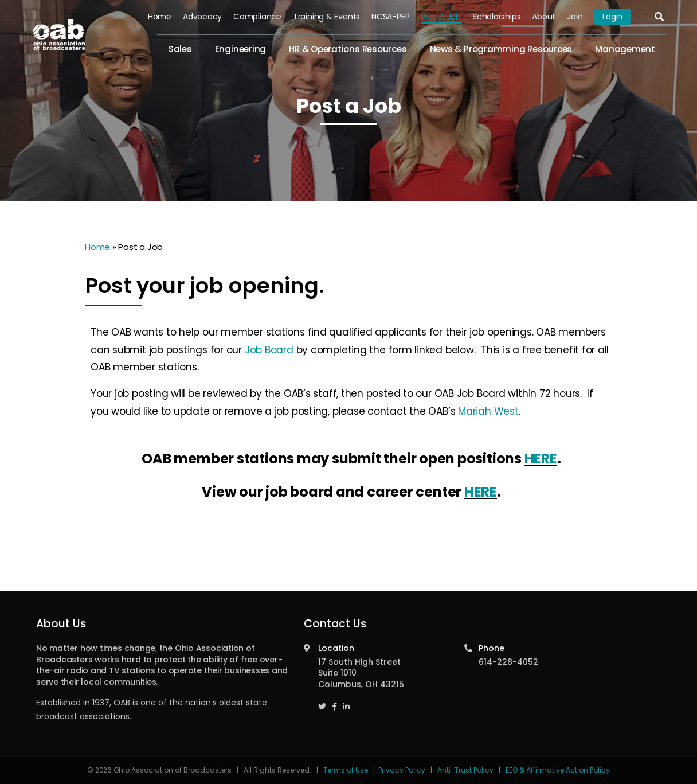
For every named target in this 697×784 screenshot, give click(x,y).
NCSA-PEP (390, 17)
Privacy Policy (402, 770)
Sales (180, 49)
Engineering (241, 49)
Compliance (257, 17)
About (544, 17)
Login (612, 17)
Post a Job (441, 17)
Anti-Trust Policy (465, 770)
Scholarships (496, 17)
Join (575, 17)
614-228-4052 (508, 662)
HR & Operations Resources (348, 49)
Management (625, 49)
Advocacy (202, 17)
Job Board (269, 350)
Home (160, 17)
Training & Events (326, 17)
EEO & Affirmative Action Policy (558, 770)
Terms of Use (346, 770)
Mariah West (488, 411)
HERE (541, 459)
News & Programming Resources (501, 49)
